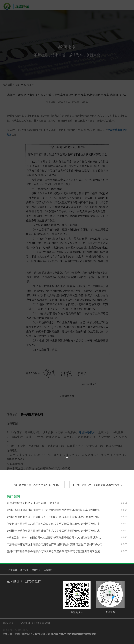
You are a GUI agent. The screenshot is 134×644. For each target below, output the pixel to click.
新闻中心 (36, 571)
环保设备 (24, 571)
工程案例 (48, 571)
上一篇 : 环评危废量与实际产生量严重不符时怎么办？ (37, 485)
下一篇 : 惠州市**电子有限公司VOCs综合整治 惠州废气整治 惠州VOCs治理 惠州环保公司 (100, 485)
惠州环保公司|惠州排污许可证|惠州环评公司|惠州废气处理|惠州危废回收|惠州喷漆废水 (50, 634)
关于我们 (13, 571)
